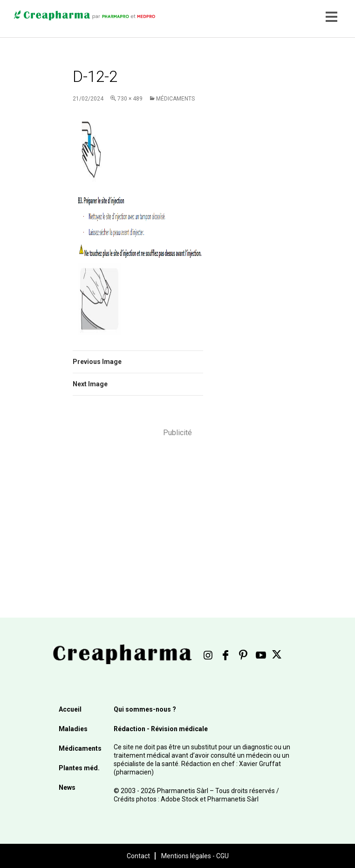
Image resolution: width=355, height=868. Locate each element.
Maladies (73, 729)
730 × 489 (130, 99)
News (67, 787)
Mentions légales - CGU (195, 856)
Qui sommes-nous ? (145, 709)
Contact (138, 856)
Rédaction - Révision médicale (161, 729)
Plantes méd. (79, 768)
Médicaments (175, 99)
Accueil (70, 709)
